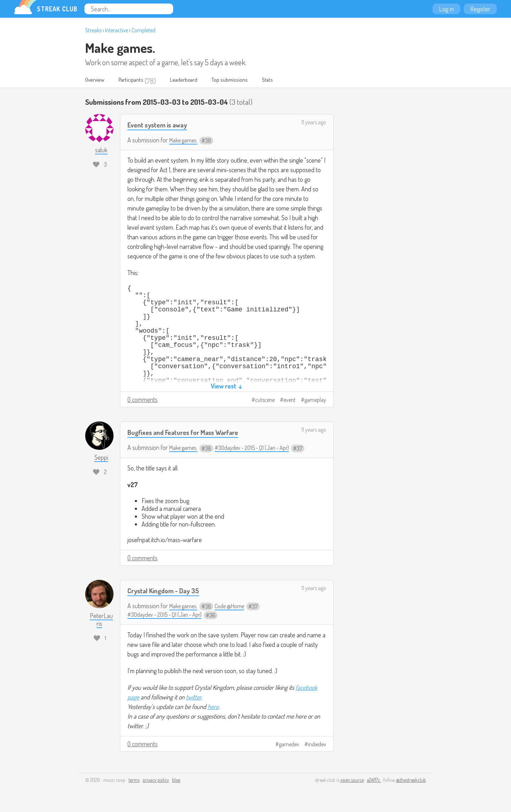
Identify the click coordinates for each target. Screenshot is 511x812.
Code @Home (235, 606)
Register (480, 9)
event (290, 400)
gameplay (315, 400)
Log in (446, 9)
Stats (290, 81)
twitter (194, 698)
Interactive (117, 30)
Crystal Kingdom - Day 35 (167, 591)
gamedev (289, 745)
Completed (144, 30)
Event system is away (161, 125)
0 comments (142, 400)
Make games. (120, 48)
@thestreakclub (411, 781)
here (213, 707)
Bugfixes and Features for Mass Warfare (191, 433)
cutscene (265, 400)
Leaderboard (196, 81)
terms (134, 781)
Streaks (93, 30)
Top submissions (248, 81)
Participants (138, 81)
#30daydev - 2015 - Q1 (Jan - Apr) (260, 448)
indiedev (317, 745)
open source (352, 781)
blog (176, 781)
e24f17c (374, 781)
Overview (97, 81)
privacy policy (156, 781)
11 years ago (314, 123)
